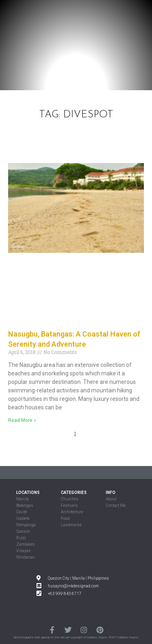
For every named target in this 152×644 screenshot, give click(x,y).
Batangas (25, 505)
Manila (22, 499)
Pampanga (26, 525)
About (111, 499)
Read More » (22, 420)
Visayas (24, 551)
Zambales (26, 544)
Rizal (21, 538)
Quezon (23, 531)
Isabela (23, 518)
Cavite (22, 512)
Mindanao (25, 557)
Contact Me (116, 505)
